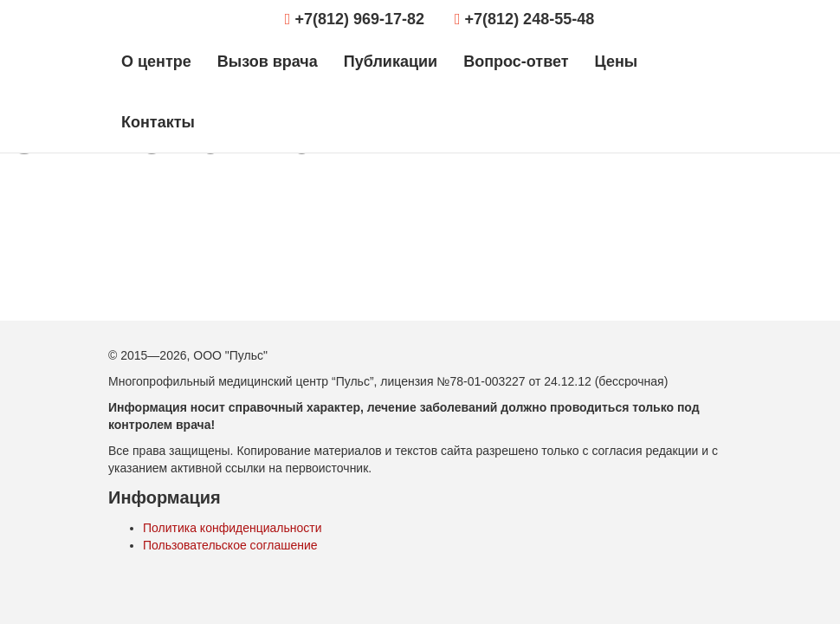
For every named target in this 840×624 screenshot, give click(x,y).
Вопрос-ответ (516, 62)
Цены (617, 62)
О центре (156, 62)
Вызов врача (268, 62)
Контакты (158, 122)
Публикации (391, 62)
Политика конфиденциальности (233, 528)
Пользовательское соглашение (230, 545)
